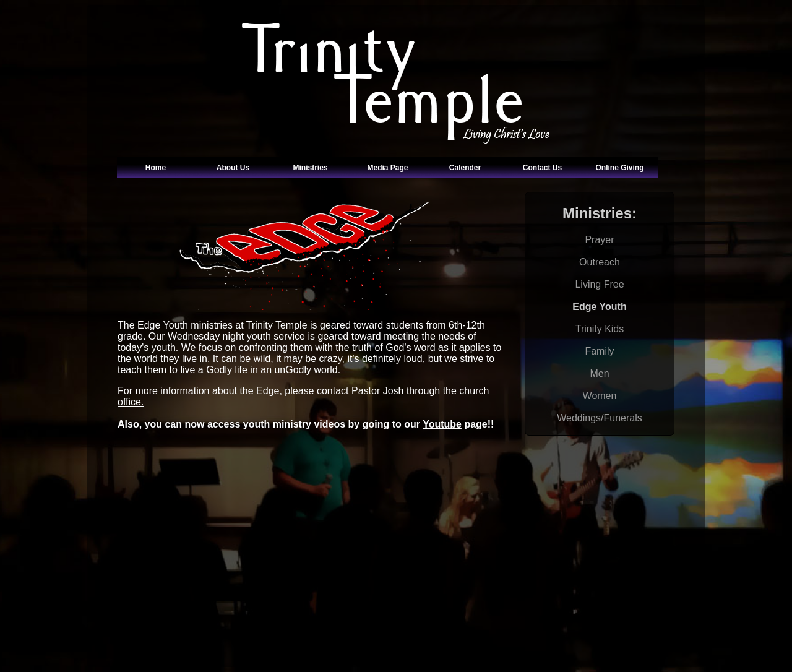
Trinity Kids (600, 329)
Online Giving (619, 168)
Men (599, 373)
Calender (465, 168)
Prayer (599, 240)
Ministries (310, 168)
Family (599, 351)
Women (600, 396)
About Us (233, 168)
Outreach (600, 262)
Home (156, 168)
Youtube (442, 424)
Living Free (599, 284)
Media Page (387, 168)
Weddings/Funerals (600, 418)
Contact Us (542, 168)
